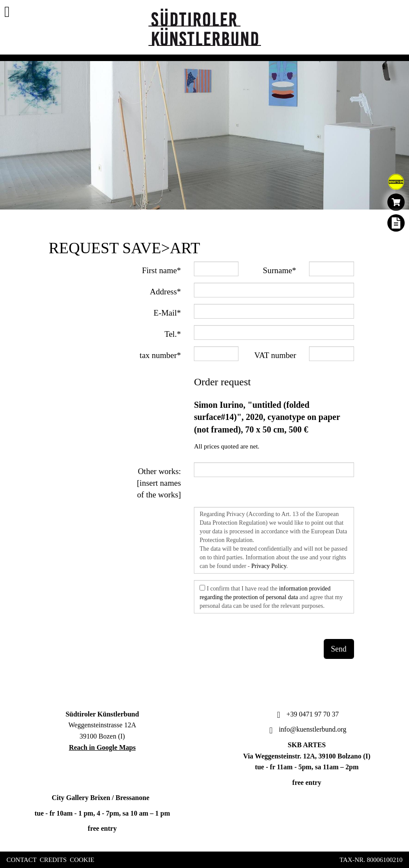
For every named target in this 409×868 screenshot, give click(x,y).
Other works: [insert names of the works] (159, 483)
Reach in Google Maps (102, 747)
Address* (165, 292)
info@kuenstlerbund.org (307, 729)
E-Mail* (167, 313)
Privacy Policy (269, 566)
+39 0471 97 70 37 (307, 714)
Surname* (279, 270)
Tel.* (173, 334)
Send (339, 649)
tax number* (161, 355)
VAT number (275, 355)
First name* (161, 270)
